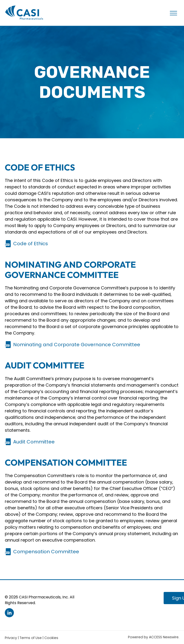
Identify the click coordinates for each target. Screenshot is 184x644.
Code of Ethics (31, 244)
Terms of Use (31, 638)
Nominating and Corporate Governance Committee (77, 345)
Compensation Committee (46, 552)
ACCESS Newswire (164, 637)
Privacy (11, 638)
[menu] (173, 13)
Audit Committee (34, 442)
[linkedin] (9, 613)
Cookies (51, 638)
